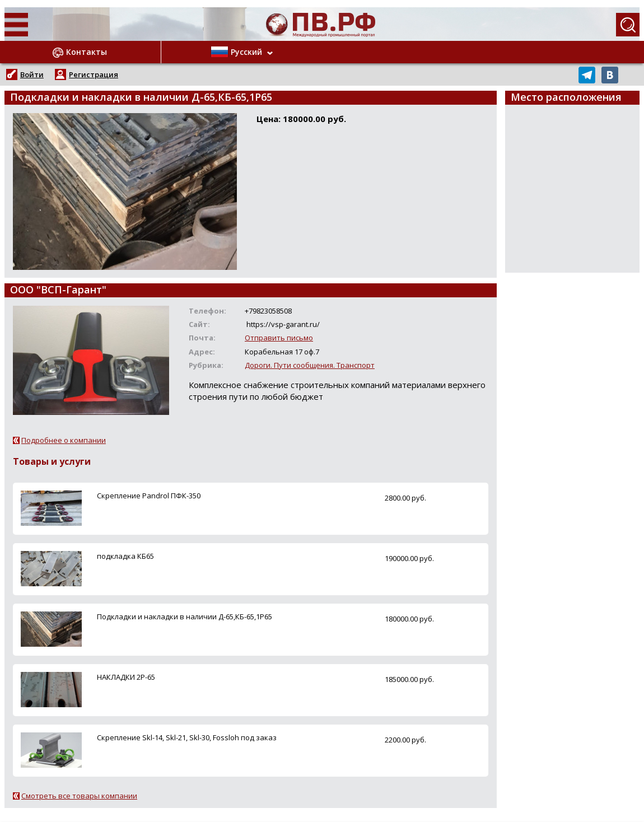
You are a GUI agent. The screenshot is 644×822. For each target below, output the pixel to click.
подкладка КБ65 (125, 556)
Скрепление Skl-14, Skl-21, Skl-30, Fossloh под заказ (187, 737)
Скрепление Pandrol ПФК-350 (149, 496)
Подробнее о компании (64, 440)
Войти (32, 74)
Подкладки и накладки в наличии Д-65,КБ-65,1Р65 (185, 616)
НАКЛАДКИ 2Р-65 (126, 677)
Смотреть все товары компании (79, 796)
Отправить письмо (279, 338)
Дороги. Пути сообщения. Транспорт (310, 365)
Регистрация (94, 74)
